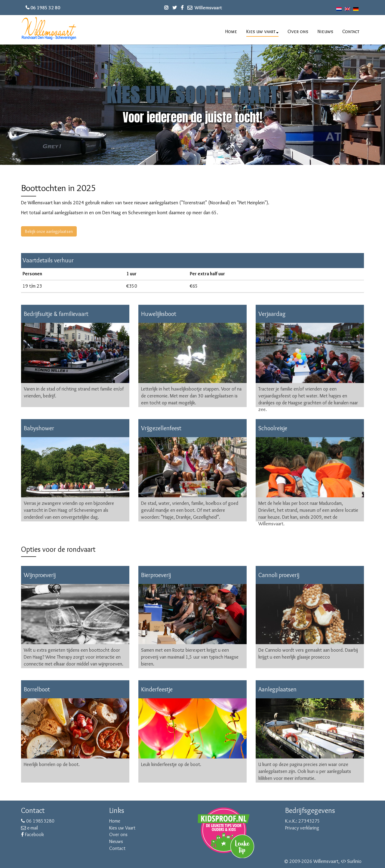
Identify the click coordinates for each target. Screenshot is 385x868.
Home (231, 31)
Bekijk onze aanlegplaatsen (49, 231)
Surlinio (354, 861)
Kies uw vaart (262, 31)
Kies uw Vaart (122, 828)
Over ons (298, 31)
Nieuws (325, 31)
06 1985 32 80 (45, 8)
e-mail (29, 828)
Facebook (32, 834)
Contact (351, 31)
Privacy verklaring (302, 828)
